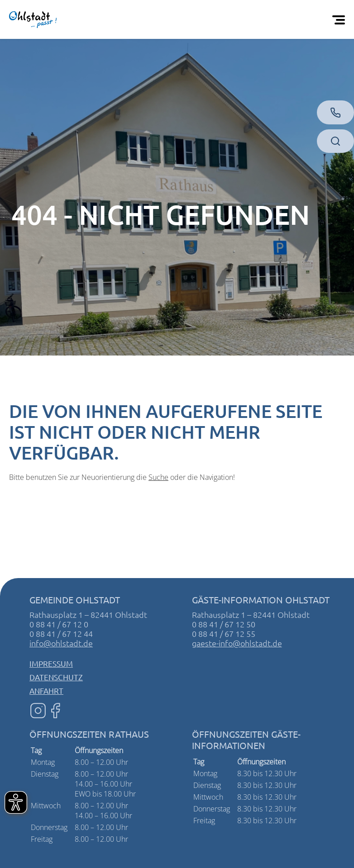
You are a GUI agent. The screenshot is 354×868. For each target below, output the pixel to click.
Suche (158, 477)
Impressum (51, 663)
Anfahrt (46, 690)
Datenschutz (56, 677)
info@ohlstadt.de (61, 643)
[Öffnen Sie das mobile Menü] (340, 19)
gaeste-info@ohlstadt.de (237, 643)
